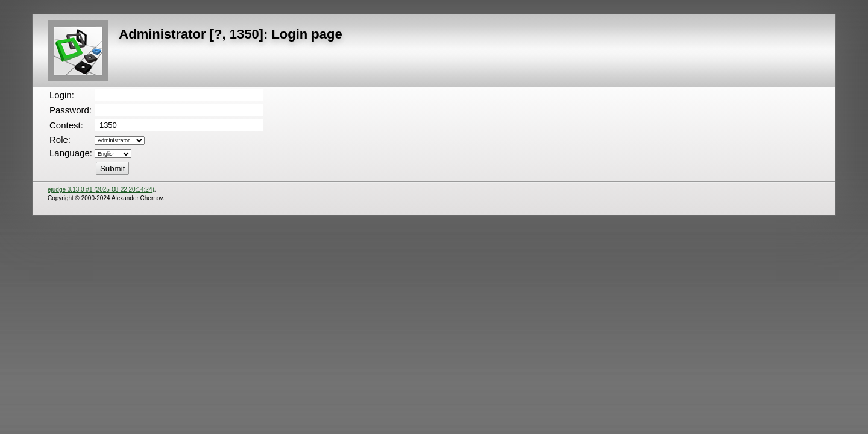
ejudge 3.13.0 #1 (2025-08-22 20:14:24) (101, 190)
